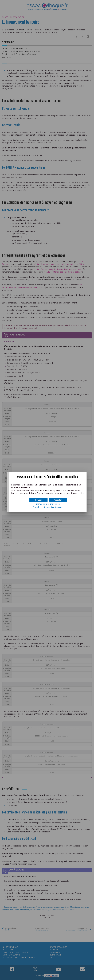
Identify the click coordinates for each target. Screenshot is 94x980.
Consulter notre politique (48, 507)
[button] (58, 500)
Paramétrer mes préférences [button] (48, 504)
